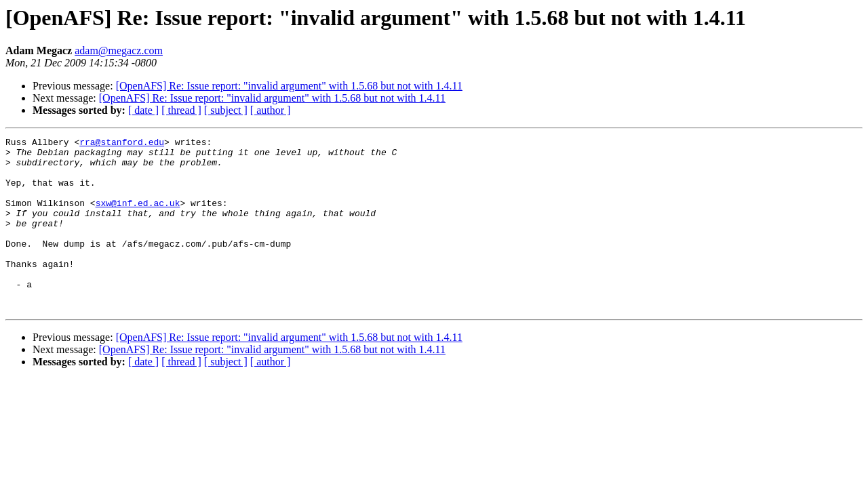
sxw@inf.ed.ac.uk (138, 217)
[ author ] (271, 110)
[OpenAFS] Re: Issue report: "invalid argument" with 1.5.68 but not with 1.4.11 (289, 86)
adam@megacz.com (119, 50)
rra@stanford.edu (122, 144)
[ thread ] (181, 110)
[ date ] (143, 110)
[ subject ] (226, 110)
